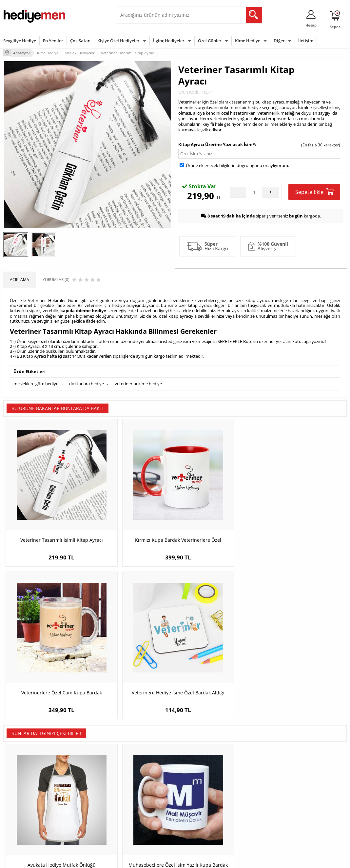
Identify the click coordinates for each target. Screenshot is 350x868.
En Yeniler (53, 41)
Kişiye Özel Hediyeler (118, 41)
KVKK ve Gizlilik (17, 813)
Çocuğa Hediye (250, 793)
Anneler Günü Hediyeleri (201, 803)
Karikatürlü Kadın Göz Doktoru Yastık (218, 655)
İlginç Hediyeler (169, 41)
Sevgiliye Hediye (20, 41)
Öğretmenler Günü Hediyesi (204, 813)
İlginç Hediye (248, 823)
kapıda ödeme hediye (83, 310)
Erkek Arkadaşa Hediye (83, 783)
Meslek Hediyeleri (78, 823)
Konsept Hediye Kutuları (142, 774)
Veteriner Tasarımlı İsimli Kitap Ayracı (46, 509)
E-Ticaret (155, 860)
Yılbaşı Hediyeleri (194, 793)
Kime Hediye (248, 41)
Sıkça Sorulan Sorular (23, 823)
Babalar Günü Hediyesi (199, 823)
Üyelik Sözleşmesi (20, 783)
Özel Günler (210, 41)
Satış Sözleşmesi (19, 793)
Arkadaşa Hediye (252, 813)
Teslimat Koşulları (19, 774)
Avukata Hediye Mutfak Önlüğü (46, 652)
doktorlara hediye (87, 382)
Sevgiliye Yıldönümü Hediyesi (138, 830)
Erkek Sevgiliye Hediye (140, 808)
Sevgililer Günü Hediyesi (200, 774)
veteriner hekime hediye (138, 382)
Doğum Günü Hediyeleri (200, 783)
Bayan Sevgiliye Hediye (141, 817)
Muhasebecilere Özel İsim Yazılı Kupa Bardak (132, 655)
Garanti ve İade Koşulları (26, 803)
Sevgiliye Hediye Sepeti (141, 783)
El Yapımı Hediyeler (79, 803)
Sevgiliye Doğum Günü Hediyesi (141, 795)
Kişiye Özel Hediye (78, 774)
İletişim (306, 41)
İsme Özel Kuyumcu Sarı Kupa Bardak (304, 655)
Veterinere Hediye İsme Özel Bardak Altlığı (304, 509)
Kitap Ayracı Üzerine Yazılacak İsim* (217, 143)
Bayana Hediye (250, 783)
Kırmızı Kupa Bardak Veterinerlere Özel (132, 509)
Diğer (279, 41)
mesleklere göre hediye (36, 382)
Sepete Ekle (314, 191)
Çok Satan (80, 41)
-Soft (141, 860)
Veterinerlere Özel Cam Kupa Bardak (218, 509)
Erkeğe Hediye (250, 774)
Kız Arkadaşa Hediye (80, 793)
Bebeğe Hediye (251, 803)
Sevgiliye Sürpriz (77, 813)
